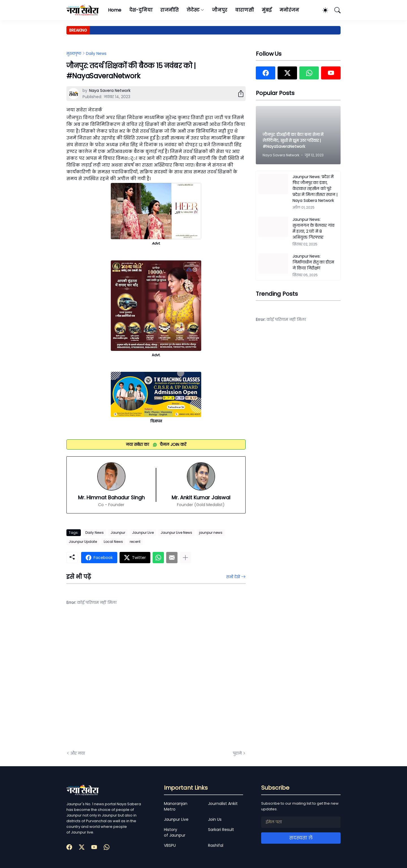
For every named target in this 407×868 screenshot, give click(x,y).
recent (135, 542)
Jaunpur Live (143, 533)
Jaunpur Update (83, 542)
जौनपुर (220, 10)
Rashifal (216, 845)
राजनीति (169, 10)
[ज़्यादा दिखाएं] (185, 558)
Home (115, 10)
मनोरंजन (289, 10)
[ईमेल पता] (301, 822)
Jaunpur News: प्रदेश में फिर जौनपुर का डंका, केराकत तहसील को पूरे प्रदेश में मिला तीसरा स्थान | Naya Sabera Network (315, 189)
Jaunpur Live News (176, 533)
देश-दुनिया (141, 10)
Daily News (96, 53)
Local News (113, 542)
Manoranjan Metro (176, 806)
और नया (78, 753)
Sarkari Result (221, 830)
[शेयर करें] (239, 94)
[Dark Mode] (322, 10)
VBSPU (170, 845)
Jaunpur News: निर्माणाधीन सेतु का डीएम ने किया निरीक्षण (313, 262)
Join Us (215, 819)
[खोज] (335, 10)
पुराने (237, 753)
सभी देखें (233, 577)
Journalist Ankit (223, 804)
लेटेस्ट (193, 10)
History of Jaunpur (175, 832)
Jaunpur (118, 533)
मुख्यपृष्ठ (74, 53)
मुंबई (267, 10)
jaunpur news (211, 533)
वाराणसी (245, 10)
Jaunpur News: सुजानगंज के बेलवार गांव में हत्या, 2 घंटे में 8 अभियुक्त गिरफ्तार (313, 228)
